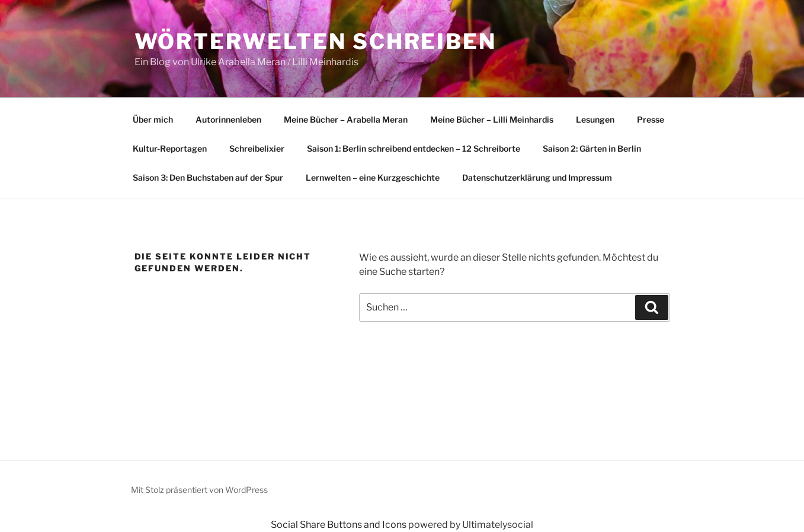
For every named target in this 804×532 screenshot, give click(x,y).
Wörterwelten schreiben (315, 41)
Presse (651, 119)
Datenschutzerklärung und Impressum (537, 177)
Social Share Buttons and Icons (339, 525)
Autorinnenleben (228, 119)
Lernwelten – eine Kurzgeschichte (373, 177)
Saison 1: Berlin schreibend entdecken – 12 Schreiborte (414, 148)
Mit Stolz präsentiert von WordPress (199, 490)
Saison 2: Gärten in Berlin (592, 148)
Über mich (153, 119)
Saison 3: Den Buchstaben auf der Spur (208, 177)
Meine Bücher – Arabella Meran (346, 119)
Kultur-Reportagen (170, 148)
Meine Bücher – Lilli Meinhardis (492, 119)
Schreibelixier (257, 148)
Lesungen (595, 119)
